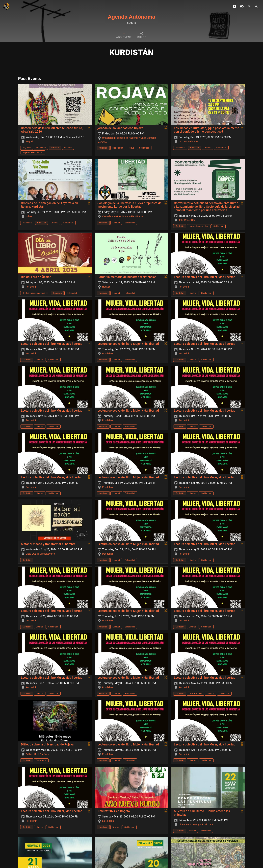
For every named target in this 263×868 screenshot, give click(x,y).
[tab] (124, 36)
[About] (234, 6)
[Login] (257, 6)
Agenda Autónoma (131, 17)
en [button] (249, 6)
